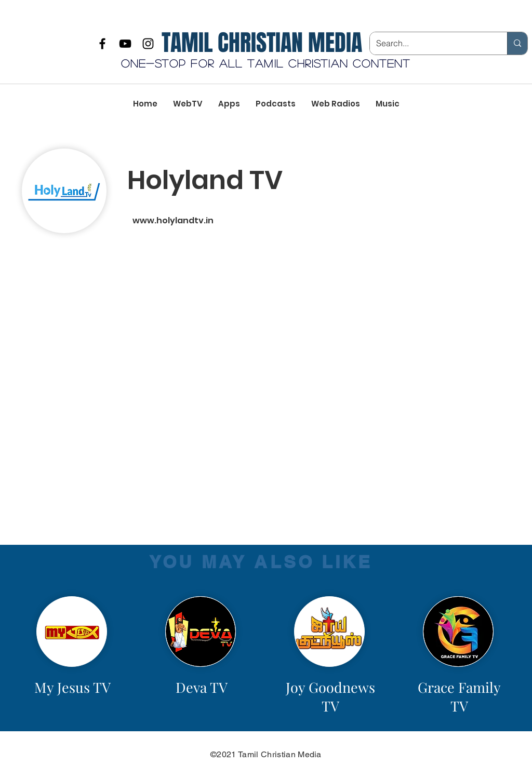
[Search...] (431, 43)
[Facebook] (102, 44)
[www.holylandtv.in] (243, 221)
